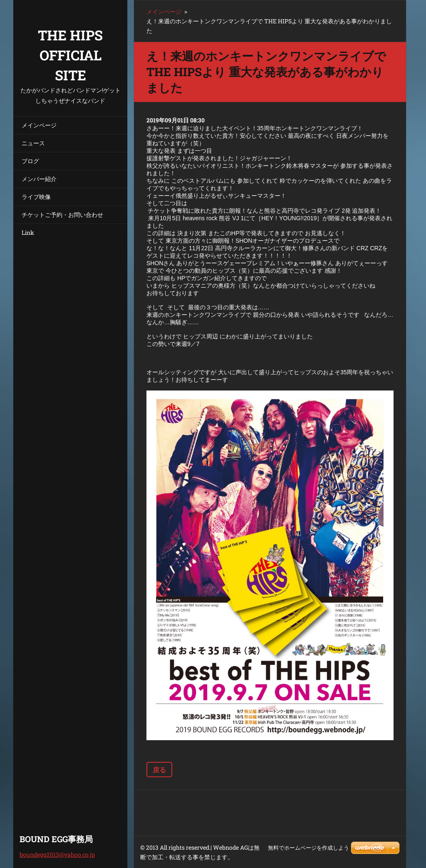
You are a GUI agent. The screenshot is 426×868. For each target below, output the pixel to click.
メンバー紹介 (39, 179)
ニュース (33, 143)
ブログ (30, 161)
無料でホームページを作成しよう (308, 848)
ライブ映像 (36, 197)
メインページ (39, 125)
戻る (159, 770)
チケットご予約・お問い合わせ (62, 215)
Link (28, 233)
